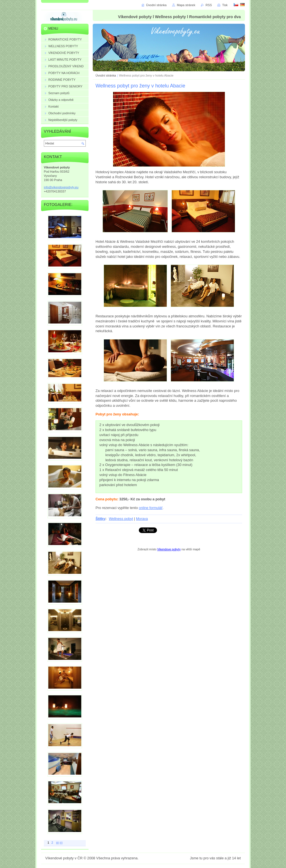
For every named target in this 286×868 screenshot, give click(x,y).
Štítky (100, 519)
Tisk (225, 5)
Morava (142, 519)
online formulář (151, 508)
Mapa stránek (186, 5)
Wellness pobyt (121, 519)
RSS (209, 5)
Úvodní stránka (106, 75)
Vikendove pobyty (169, 549)
